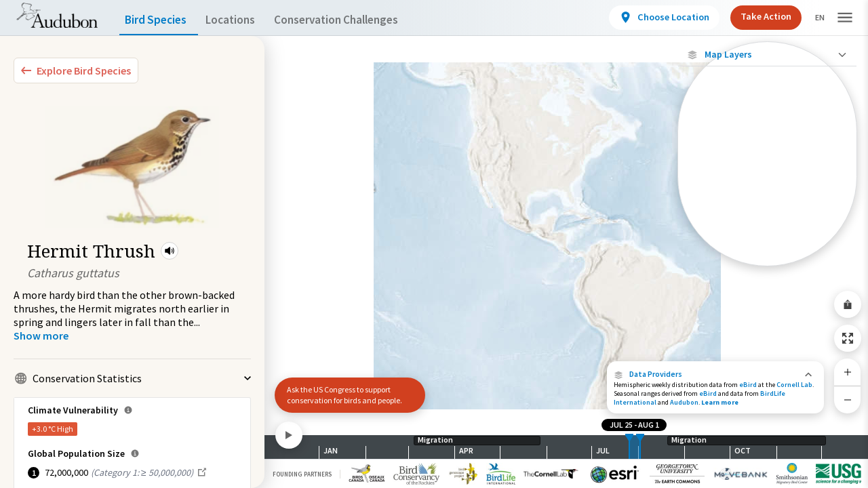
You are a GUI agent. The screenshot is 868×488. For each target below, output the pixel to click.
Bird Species (159, 20)
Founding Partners (302, 474)
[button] (170, 251)
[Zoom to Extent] (848, 338)
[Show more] (41, 335)
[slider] (629, 447)
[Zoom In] (848, 372)
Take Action (754, 16)
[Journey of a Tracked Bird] (767, 226)
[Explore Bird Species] (76, 70)
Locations (242, 20)
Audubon (684, 402)
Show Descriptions (767, 269)
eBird (748, 385)
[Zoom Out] (848, 400)
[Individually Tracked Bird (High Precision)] (767, 137)
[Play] (289, 435)
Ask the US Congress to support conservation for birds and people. (344, 395)
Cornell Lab (794, 385)
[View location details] (653, 18)
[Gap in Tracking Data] (767, 202)
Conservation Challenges (357, 20)
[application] (434, 244)
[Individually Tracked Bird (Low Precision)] (767, 172)
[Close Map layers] (767, 55)
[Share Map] (848, 304)
